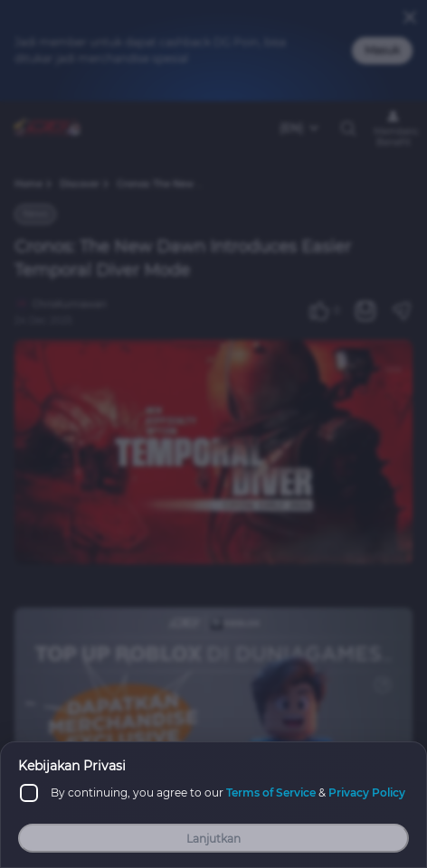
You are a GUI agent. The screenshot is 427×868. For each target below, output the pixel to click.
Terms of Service (271, 793)
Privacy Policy (367, 793)
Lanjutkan (213, 839)
